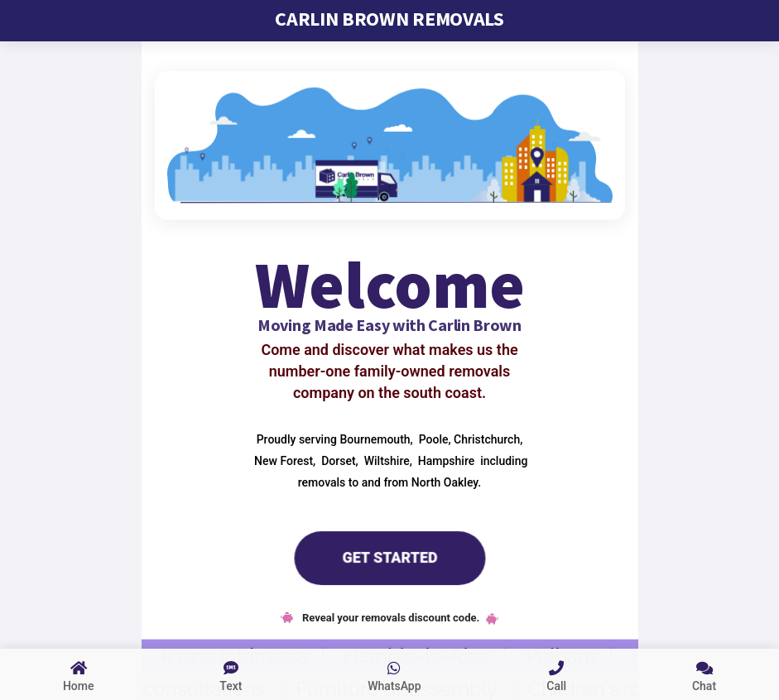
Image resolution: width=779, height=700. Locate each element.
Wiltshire (385, 460)
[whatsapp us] (394, 674)
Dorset (337, 460)
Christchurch (486, 439)
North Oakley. (446, 482)
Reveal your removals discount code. (390, 618)
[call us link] (556, 674)
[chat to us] (704, 674)
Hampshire (445, 460)
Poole (432, 439)
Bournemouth (374, 439)
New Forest (282, 460)
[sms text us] (231, 674)
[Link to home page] (78, 674)
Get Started (389, 557)
